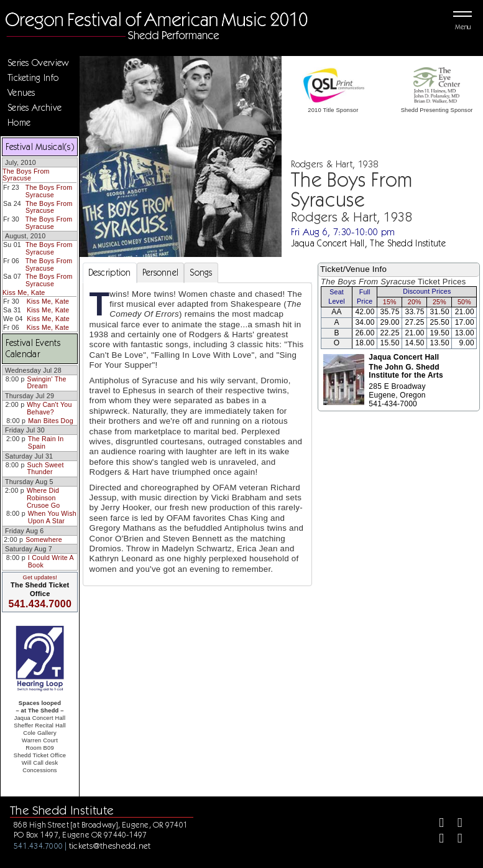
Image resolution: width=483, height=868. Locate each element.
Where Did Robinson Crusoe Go (43, 497)
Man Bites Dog (51, 421)
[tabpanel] (198, 435)
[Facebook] (436, 824)
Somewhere (44, 539)
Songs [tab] (201, 273)
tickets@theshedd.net (110, 846)
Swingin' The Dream (47, 383)
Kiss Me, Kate (24, 292)
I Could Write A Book (51, 561)
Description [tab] (110, 273)
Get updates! (40, 577)
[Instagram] (436, 840)
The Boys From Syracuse (26, 175)
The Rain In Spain (46, 442)
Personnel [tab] (161, 273)
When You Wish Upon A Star (52, 517)
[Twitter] (455, 824)
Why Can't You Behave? (49, 408)
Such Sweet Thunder (46, 469)
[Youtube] (455, 840)
